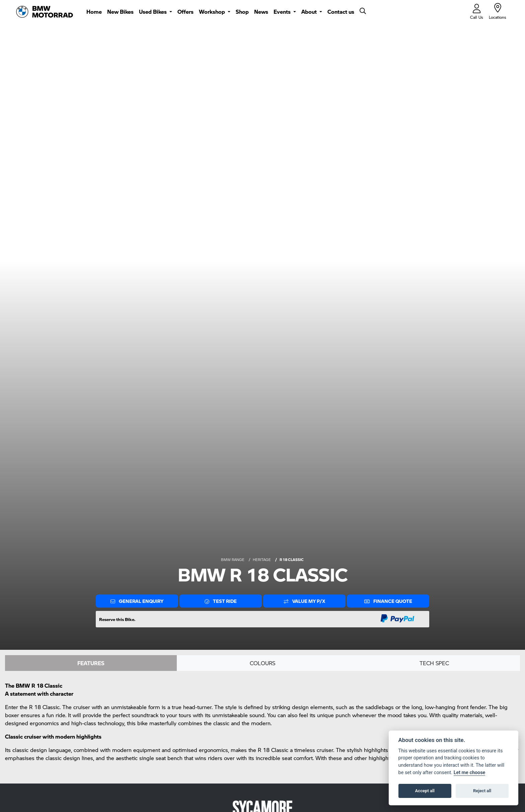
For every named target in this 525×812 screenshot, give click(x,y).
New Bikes (120, 12)
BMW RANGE (233, 559)
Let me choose (470, 773)
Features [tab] (91, 663)
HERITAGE (262, 559)
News (261, 12)
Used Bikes (154, 12)
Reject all (482, 791)
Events (283, 12)
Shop (242, 12)
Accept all (425, 791)
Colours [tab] (262, 663)
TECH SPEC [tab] (434, 663)
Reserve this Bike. (117, 619)
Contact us (341, 12)
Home (94, 12)
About (310, 12)
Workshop (213, 12)
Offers (185, 12)
